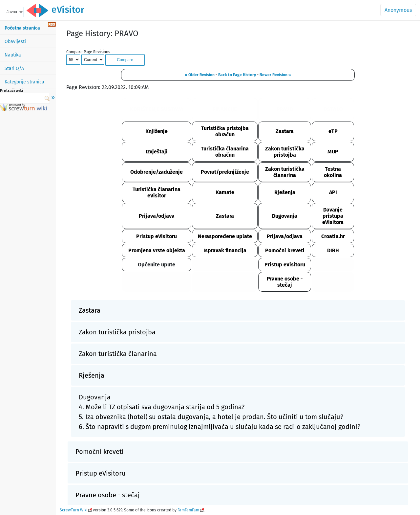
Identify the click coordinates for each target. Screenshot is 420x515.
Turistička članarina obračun (225, 152)
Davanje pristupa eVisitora (333, 216)
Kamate (225, 192)
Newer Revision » (275, 75)
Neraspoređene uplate (225, 236)
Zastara (285, 131)
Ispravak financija (225, 250)
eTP (333, 131)
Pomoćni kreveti (285, 250)
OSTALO (333, 109)
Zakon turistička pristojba (285, 152)
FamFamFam (188, 510)
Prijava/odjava (157, 216)
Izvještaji (157, 152)
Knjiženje (157, 131)
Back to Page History (237, 75)
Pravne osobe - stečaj (285, 282)
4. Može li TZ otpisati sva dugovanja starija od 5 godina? (162, 407)
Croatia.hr (333, 236)
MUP (333, 152)
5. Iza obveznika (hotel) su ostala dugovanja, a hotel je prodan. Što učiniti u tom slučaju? (211, 417)
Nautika (13, 55)
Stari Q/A (14, 68)
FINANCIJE (225, 109)
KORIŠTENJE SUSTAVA (157, 109)
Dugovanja (285, 216)
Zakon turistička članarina (285, 172)
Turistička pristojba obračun (225, 131)
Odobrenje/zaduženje (157, 172)
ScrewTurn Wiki (73, 510)
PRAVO (285, 109)
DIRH (333, 250)
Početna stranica (22, 28)
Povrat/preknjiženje (225, 172)
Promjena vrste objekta (157, 250)
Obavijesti (15, 42)
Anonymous (398, 10)
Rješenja (285, 192)
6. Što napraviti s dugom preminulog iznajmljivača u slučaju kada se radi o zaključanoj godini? (220, 427)
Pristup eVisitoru (157, 236)
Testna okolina (333, 172)
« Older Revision (200, 75)
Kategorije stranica (24, 82)
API (333, 192)
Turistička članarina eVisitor (157, 192)
